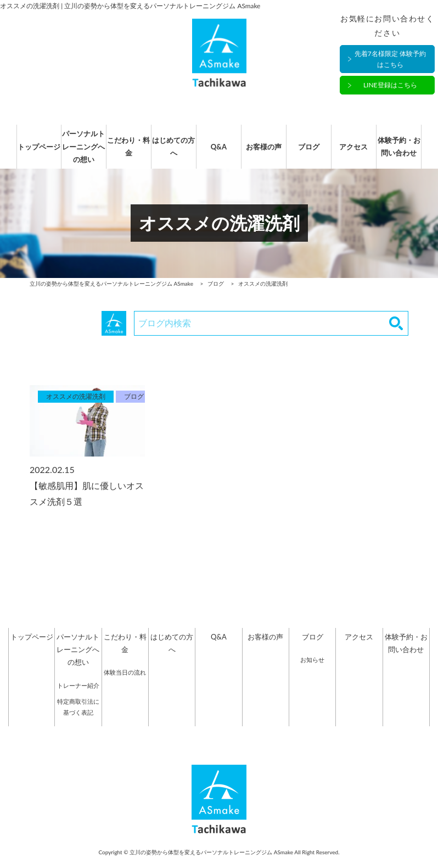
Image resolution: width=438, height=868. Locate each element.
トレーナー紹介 (78, 696)
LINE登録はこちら (390, 85)
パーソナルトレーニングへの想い (78, 152)
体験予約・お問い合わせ (406, 152)
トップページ (32, 152)
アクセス (359, 152)
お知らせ (312, 671)
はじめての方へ (172, 152)
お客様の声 (265, 152)
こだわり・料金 (125, 152)
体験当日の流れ (125, 683)
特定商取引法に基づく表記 (78, 718)
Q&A (219, 152)
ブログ (313, 152)
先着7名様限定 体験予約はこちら (390, 59)
